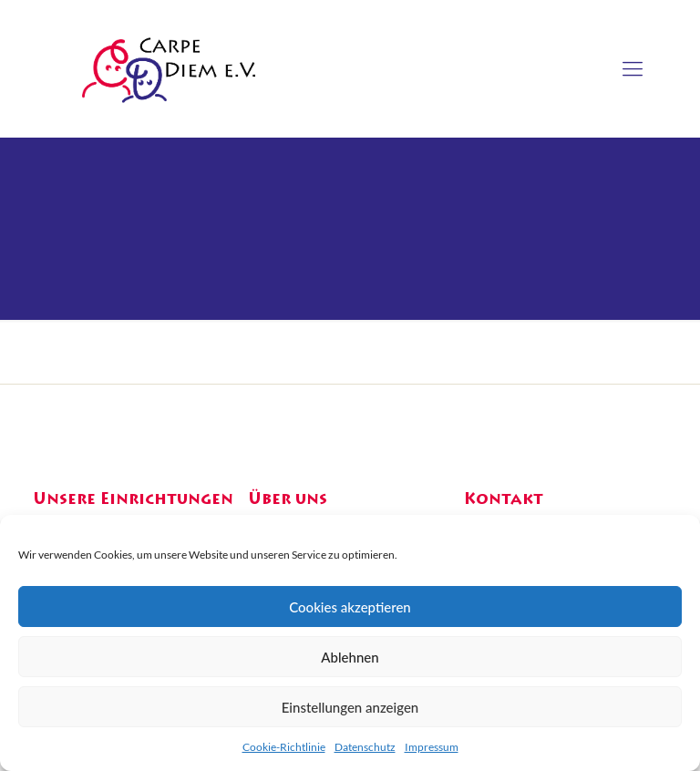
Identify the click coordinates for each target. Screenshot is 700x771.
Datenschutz (365, 747)
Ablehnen (350, 657)
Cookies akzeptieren (350, 607)
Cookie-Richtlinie (284, 747)
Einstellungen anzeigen (350, 707)
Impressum (432, 747)
